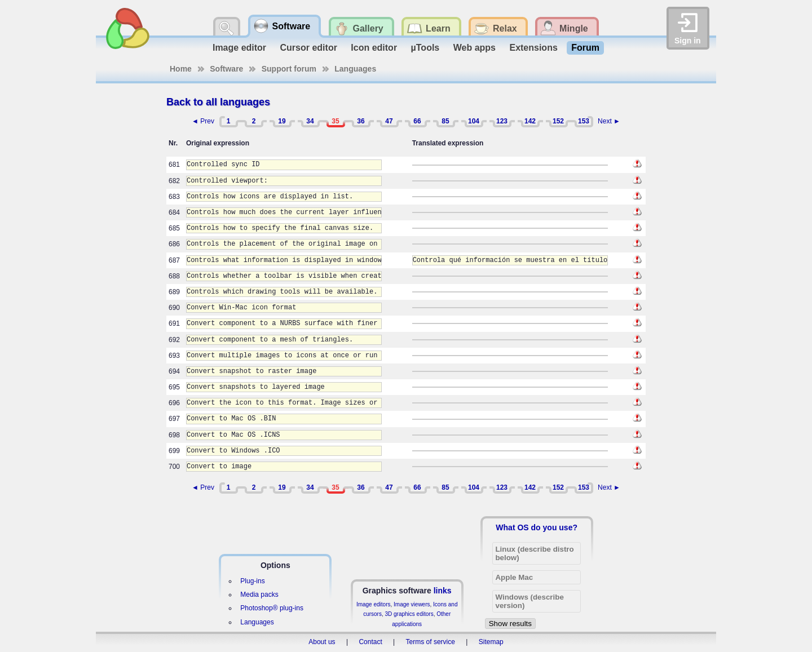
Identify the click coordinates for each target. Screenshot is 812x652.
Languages (355, 69)
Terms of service (431, 642)
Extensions (533, 48)
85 (445, 121)
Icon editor (374, 48)
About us (322, 642)
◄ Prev (203, 121)
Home (181, 69)
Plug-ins (252, 581)
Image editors (374, 604)
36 (361, 121)
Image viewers (412, 604)
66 (417, 121)
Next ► (609, 121)
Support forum (289, 69)
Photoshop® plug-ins (272, 608)
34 (310, 121)
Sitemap (491, 642)
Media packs (259, 595)
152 (558, 121)
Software (226, 69)
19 (282, 121)
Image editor (239, 48)
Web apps (475, 48)
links (443, 591)
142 (530, 121)
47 (389, 121)
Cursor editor (309, 48)
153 (584, 121)
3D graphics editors (409, 614)
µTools (425, 48)
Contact (370, 642)
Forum (585, 48)
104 (474, 121)
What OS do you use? (537, 527)
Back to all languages (218, 102)
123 (502, 121)
